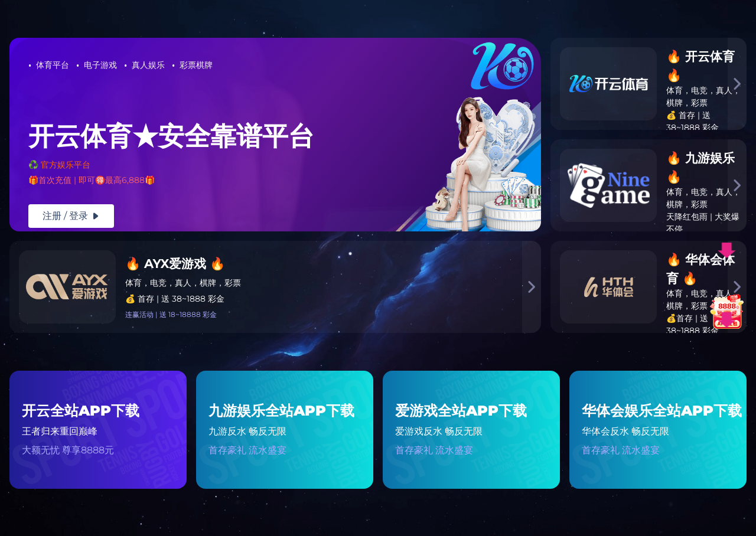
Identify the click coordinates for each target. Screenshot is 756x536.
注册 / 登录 (71, 216)
